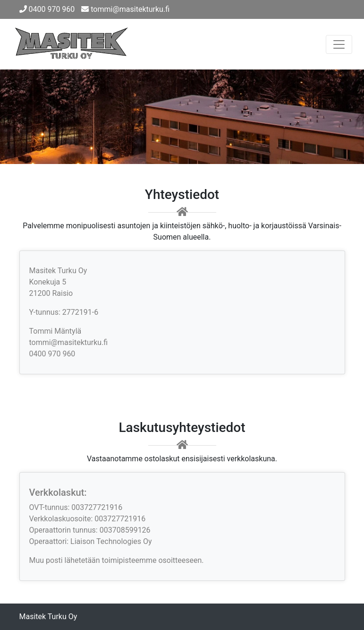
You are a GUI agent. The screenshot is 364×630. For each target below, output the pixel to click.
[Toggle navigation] (339, 44)
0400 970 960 (47, 9)
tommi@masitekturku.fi (125, 9)
